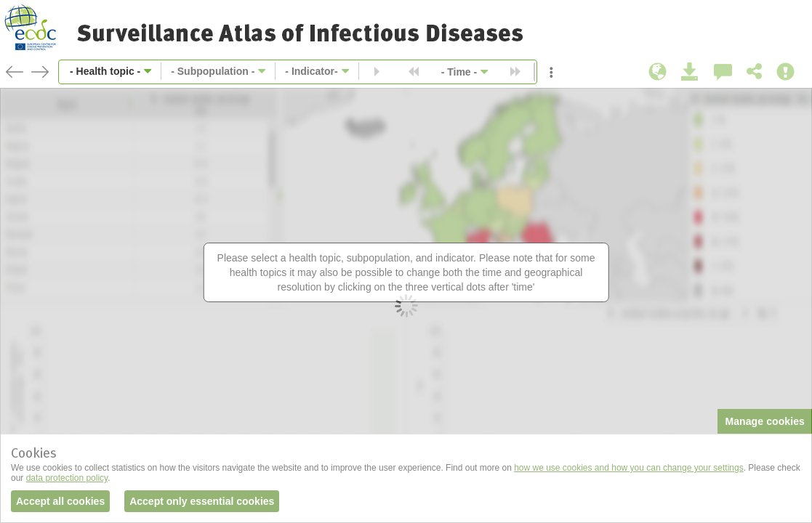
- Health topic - (105, 71)
